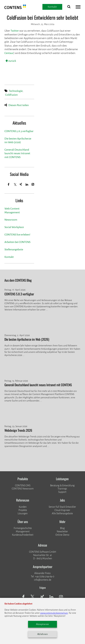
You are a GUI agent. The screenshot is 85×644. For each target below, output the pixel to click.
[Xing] (21, 184)
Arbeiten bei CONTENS (17, 242)
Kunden (23, 507)
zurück (12, 61)
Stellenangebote (14, 250)
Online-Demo (62, 535)
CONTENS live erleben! (17, 235)
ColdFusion (11, 95)
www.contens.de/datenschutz (54, 613)
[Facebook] (9, 184)
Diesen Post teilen (19, 105)
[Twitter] (15, 185)
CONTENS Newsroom (23, 489)
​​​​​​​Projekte (23, 510)
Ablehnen (43, 634)
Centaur (9, 53)
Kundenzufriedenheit (23, 535)
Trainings (62, 489)
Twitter (15, 31)
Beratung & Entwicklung (62, 485)
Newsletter (62, 531)
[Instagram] (33, 184)
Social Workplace (14, 227)
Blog (62, 528)
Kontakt (9, 257)
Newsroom (11, 220)
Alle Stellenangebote (62, 513)
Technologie (16, 91)
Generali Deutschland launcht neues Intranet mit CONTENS (17, 153)
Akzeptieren (42, 624)
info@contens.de (43, 580)
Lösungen (23, 513)
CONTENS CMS (23, 485)
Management (23, 531)
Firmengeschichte (23, 528)
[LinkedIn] (27, 184)
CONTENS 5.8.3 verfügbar (19, 131)
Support (62, 492)
